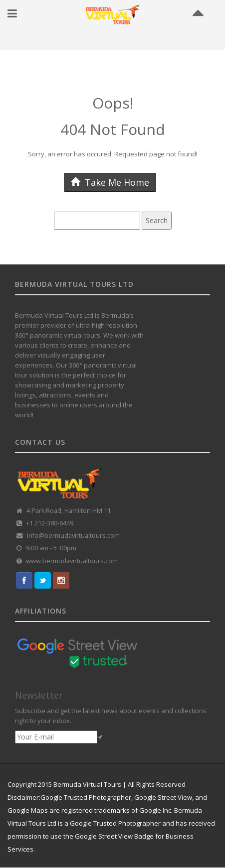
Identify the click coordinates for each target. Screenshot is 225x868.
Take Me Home (110, 182)
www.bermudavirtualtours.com (72, 561)
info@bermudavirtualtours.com (73, 536)
